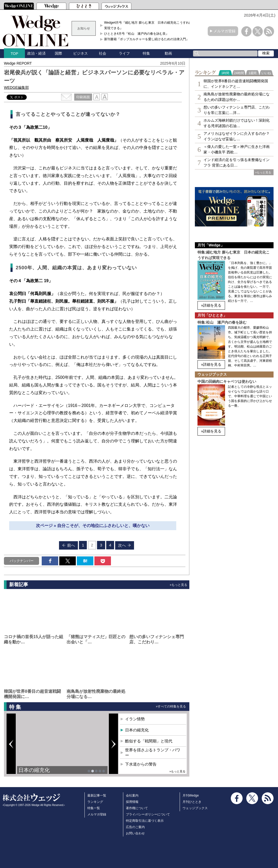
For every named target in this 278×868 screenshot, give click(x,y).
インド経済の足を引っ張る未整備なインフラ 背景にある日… (237, 162)
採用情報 (132, 802)
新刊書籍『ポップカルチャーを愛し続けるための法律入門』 (147, 39)
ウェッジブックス (195, 808)
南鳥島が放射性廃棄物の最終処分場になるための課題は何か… (237, 97)
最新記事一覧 (97, 795)
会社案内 (132, 795)
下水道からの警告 (141, 764)
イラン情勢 (135, 719)
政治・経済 (36, 53)
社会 (103, 53)
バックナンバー (22, 561)
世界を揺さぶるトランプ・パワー (153, 753)
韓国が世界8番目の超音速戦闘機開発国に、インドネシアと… (236, 84)
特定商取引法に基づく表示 (145, 821)
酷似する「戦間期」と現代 (149, 741)
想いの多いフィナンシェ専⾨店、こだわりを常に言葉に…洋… (237, 110)
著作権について (137, 808)
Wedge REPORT (18, 63)
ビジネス (81, 53)
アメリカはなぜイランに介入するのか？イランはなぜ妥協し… (237, 136)
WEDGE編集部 (16, 87)
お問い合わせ (135, 833)
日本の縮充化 (34, 770)
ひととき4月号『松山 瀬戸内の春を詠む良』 (137, 34)
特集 (146, 53)
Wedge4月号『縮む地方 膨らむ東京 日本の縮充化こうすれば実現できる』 (148, 25)
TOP (15, 54)
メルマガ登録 (224, 31)
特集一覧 (94, 808)
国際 (58, 53)
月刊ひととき (192, 802)
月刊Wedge (191, 795)
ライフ (124, 53)
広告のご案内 (135, 827)
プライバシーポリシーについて (148, 814)
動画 (168, 53)
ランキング (95, 802)
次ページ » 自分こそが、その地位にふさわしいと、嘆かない (93, 526)
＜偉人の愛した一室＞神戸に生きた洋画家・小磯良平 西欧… (237, 149)
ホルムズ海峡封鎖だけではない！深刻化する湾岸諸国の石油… (237, 123)
